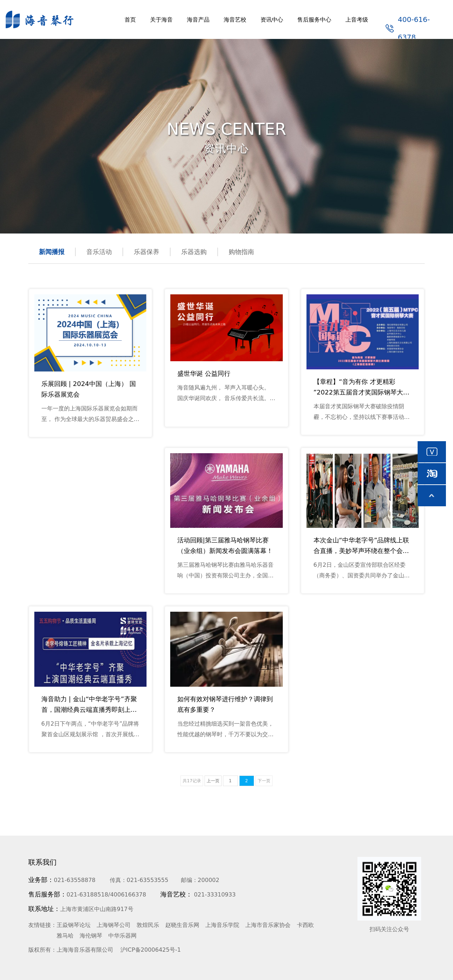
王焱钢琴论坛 (74, 925)
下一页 (264, 781)
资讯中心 (272, 20)
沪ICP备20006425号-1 (151, 950)
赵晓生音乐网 (182, 925)
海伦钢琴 (91, 936)
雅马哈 (65, 936)
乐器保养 (147, 252)
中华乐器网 (122, 936)
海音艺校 (235, 20)
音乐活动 (99, 252)
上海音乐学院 (222, 925)
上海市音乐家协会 (268, 925)
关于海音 (161, 20)
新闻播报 (52, 252)
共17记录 (192, 781)
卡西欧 (305, 925)
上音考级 (357, 20)
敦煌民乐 (148, 925)
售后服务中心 (314, 20)
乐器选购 (194, 252)
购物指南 (241, 252)
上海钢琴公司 (114, 925)
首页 (130, 20)
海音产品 (198, 20)
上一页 (213, 781)
